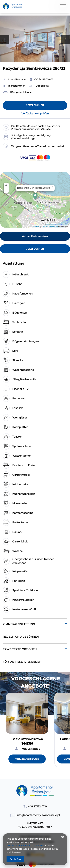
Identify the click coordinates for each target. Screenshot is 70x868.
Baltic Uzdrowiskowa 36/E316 (27, 741)
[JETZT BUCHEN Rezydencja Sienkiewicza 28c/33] (35, 105)
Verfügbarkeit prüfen (35, 114)
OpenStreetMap (51, 226)
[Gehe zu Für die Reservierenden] (35, 662)
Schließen (15, 859)
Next (65, 39)
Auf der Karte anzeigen (35, 236)
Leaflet (36, 226)
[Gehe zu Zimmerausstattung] (35, 625)
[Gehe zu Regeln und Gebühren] (35, 637)
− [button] (6, 190)
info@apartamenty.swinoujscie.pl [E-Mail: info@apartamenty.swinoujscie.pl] (38, 815)
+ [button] (6, 185)
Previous (5, 39)
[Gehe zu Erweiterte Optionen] (35, 650)
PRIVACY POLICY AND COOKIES (25, 845)
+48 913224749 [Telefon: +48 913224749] (37, 806)
